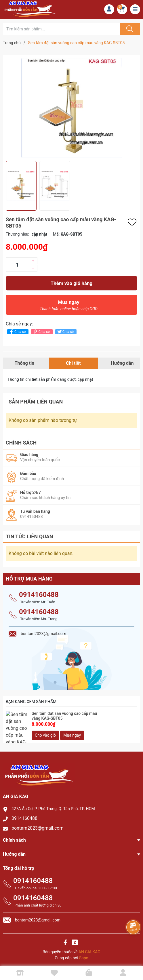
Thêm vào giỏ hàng (71, 283)
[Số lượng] (17, 265)
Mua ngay (69, 307)
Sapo (84, 955)
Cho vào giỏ (45, 733)
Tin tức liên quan (29, 534)
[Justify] (129, 29)
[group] (71, 108)
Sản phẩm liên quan (36, 402)
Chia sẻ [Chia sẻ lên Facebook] (17, 332)
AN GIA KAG (89, 949)
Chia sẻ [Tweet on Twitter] (65, 332)
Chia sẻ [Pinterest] (41, 332)
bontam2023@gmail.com (38, 825)
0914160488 (39, 592)
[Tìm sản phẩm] (61, 29)
